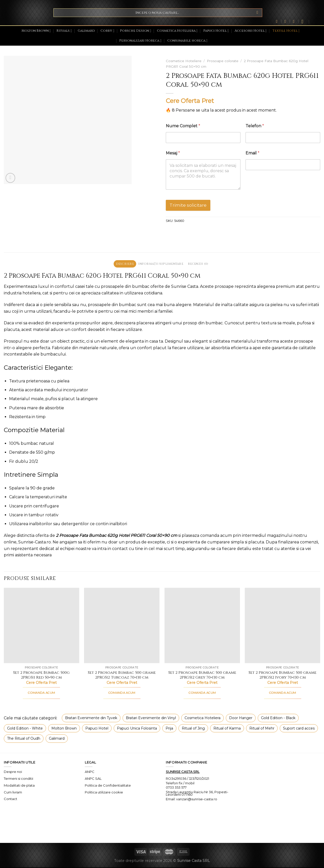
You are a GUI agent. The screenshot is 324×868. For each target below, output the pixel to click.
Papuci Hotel (216, 31)
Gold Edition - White (25, 729)
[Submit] (257, 13)
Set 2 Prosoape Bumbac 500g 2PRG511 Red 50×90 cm (41, 676)
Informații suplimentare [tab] (161, 264)
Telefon (255, 126)
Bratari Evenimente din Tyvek (91, 719)
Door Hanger (241, 719)
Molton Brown (36, 31)
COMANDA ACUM (41, 694)
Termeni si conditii (18, 779)
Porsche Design (136, 31)
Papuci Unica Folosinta (137, 729)
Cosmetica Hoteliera (177, 31)
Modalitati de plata (19, 786)
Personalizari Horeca (140, 41)
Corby (107, 31)
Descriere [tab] (121, 264)
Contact (11, 800)
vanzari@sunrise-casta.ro (197, 800)
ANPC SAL (93, 779)
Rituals (64, 31)
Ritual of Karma (227, 729)
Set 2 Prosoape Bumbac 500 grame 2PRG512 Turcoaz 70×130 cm (122, 676)
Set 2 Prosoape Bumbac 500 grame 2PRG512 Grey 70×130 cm (202, 676)
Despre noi (13, 772)
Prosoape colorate (223, 61)
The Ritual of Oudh (24, 739)
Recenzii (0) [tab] (201, 264)
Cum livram (13, 793)
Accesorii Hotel (251, 31)
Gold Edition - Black (278, 719)
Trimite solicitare (188, 205)
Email (252, 153)
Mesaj (173, 153)
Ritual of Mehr (262, 729)
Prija (169, 729)
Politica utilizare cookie (104, 793)
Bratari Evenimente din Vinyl (151, 719)
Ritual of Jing (193, 729)
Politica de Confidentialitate (108, 786)
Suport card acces (299, 729)
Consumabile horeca (187, 41)
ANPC (90, 772)
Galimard (86, 31)
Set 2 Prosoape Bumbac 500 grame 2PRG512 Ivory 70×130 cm (282, 676)
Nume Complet (183, 126)
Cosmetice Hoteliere (184, 61)
